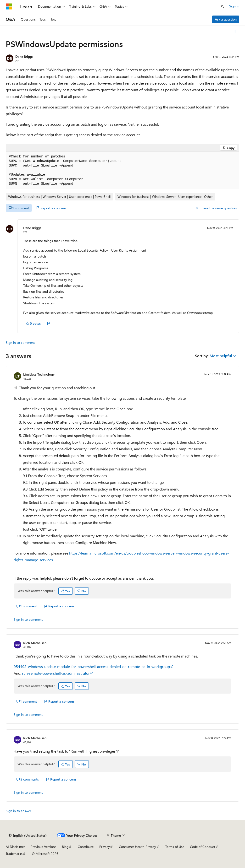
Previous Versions (43, 847)
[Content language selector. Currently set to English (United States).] (28, 836)
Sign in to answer (18, 811)
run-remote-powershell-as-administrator (56, 673)
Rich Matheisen (35, 643)
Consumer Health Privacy (137, 847)
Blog (65, 847)
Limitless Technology (39, 374)
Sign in (234, 6)
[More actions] (235, 32)
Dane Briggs (24, 57)
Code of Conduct (203, 847)
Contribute (86, 847)
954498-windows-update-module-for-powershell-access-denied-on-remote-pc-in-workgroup (92, 666)
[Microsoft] (9, 6)
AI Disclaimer (15, 847)
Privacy (105, 847)
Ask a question (226, 19)
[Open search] (223, 6)
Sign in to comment (20, 342)
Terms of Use (175, 847)
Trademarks (14, 854)
